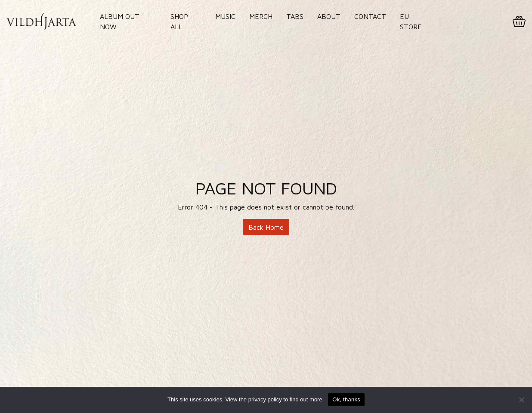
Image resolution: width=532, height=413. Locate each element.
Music (225, 16)
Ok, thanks (346, 399)
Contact (370, 16)
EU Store (411, 22)
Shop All (179, 22)
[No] (521, 400)
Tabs (295, 16)
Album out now (120, 22)
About (329, 16)
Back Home (266, 227)
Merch (261, 16)
